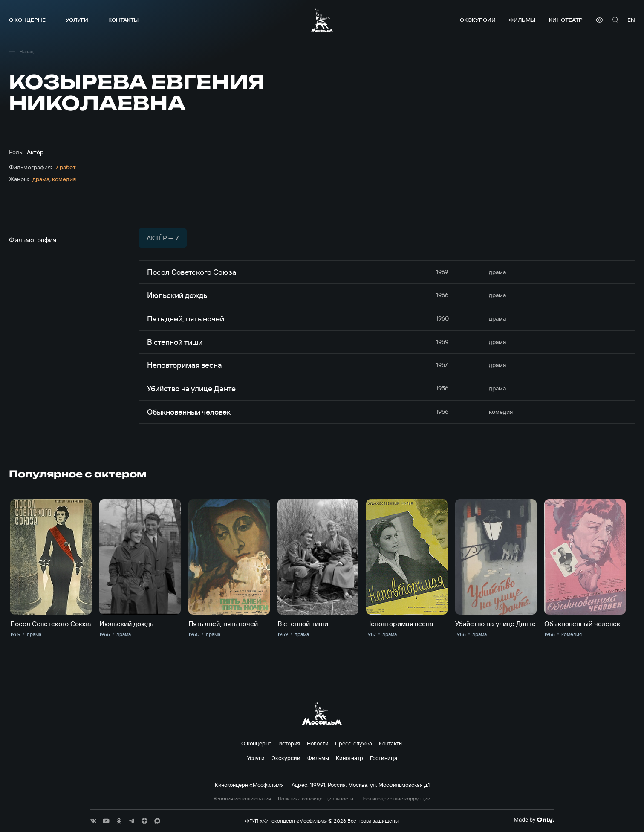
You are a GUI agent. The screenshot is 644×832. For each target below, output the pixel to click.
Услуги (77, 20)
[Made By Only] (534, 820)
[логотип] (322, 20)
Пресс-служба (354, 743)
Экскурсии (478, 20)
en (631, 20)
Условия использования (242, 799)
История (289, 743)
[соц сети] (93, 821)
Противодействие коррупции (395, 799)
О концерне (27, 20)
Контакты (123, 20)
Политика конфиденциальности (316, 799)
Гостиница (384, 758)
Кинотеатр (566, 20)
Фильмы (522, 20)
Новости (318, 743)
